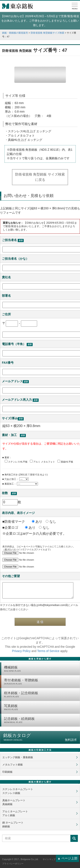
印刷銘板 (7, 772)
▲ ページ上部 (67, 858)
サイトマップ (49, 859)
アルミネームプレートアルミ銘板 (15, 813)
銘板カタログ (40, 737)
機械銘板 (41, 669)
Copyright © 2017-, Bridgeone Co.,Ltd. (20, 859)
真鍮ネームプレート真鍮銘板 (14, 802)
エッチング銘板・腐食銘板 (18, 757)
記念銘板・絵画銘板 (41, 721)
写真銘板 (41, 708)
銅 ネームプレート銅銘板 (13, 825)
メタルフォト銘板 (13, 765)
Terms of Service (48, 651)
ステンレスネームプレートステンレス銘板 (18, 791)
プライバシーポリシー (13, 864)
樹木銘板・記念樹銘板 (41, 695)
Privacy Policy (21, 651)
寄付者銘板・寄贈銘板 (41, 682)
